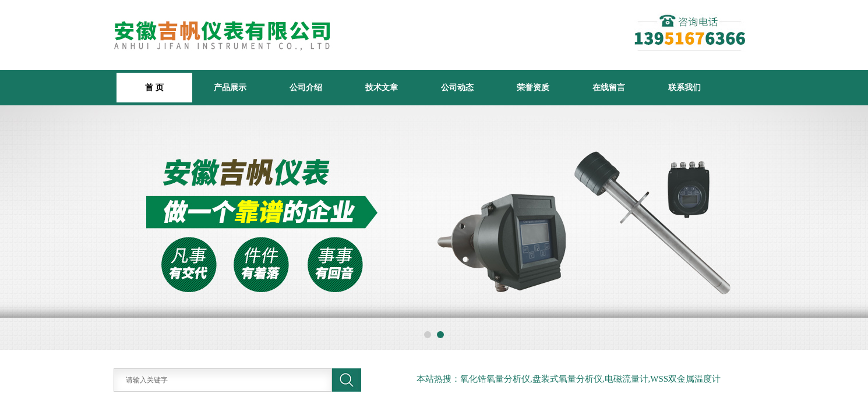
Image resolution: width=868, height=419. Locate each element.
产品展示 (230, 87)
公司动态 (457, 87)
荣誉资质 (533, 87)
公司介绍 (306, 87)
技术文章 (382, 87)
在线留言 (609, 87)
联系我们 (684, 87)
